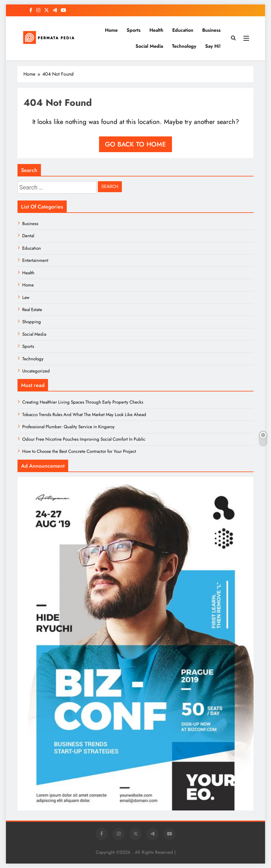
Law (26, 297)
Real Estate (32, 310)
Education (183, 30)
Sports (134, 30)
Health (156, 30)
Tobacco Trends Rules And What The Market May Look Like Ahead (84, 415)
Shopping (32, 322)
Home (111, 30)
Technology (184, 46)
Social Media (149, 46)
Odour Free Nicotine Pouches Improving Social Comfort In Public (84, 439)
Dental (28, 236)
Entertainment (35, 260)
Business (211, 30)
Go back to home (135, 144)
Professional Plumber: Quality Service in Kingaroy (68, 427)
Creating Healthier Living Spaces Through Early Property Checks (83, 402)
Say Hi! (213, 46)
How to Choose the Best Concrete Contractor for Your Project (79, 451)
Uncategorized (36, 371)
